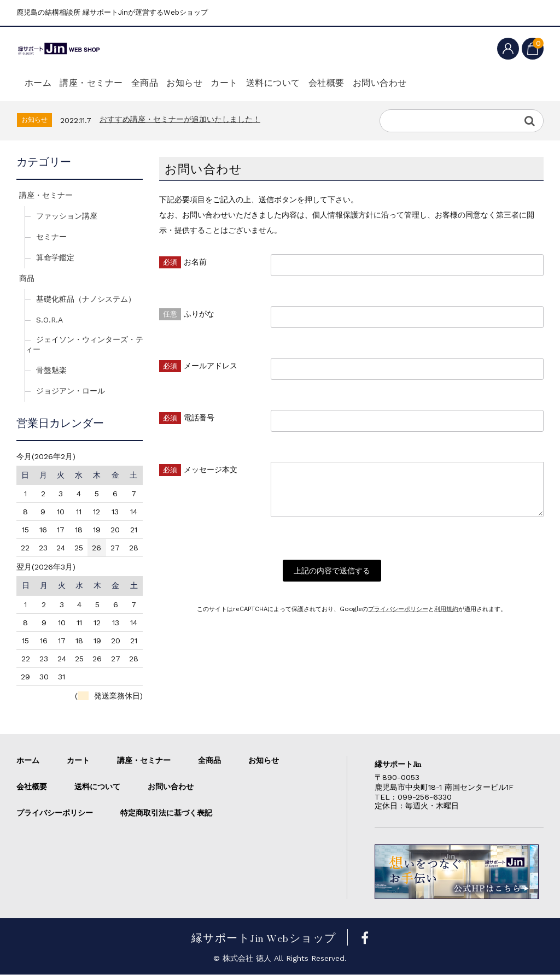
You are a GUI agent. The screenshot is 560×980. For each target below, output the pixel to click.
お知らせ (221, 83)
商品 (27, 284)
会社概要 (397, 83)
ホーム (41, 83)
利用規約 (446, 620)
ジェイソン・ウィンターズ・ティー (84, 350)
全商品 (169, 83)
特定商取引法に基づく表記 (166, 818)
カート (273, 83)
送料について (333, 83)
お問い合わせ (461, 83)
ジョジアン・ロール (71, 396)
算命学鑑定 (55, 263)
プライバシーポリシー (398, 620)
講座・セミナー (105, 83)
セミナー (51, 242)
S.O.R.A (49, 325)
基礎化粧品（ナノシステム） (86, 304)
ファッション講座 (67, 221)
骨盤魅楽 (51, 375)
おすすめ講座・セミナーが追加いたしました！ (180, 125)
